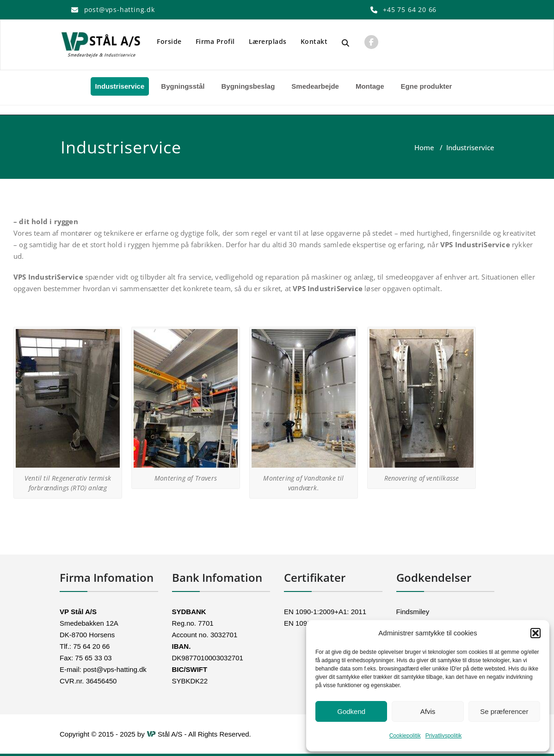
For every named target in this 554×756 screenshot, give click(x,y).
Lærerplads (268, 41)
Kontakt (314, 41)
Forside (169, 41)
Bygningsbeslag (248, 86)
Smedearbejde (315, 86)
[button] (536, 633)
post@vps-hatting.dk (120, 9)
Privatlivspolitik (444, 736)
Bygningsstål (183, 86)
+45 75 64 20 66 (410, 9)
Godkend (351, 711)
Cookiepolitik (405, 736)
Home (424, 147)
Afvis (428, 711)
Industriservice (120, 86)
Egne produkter (427, 86)
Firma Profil (215, 41)
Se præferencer (504, 711)
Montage (370, 86)
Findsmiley (413, 612)
